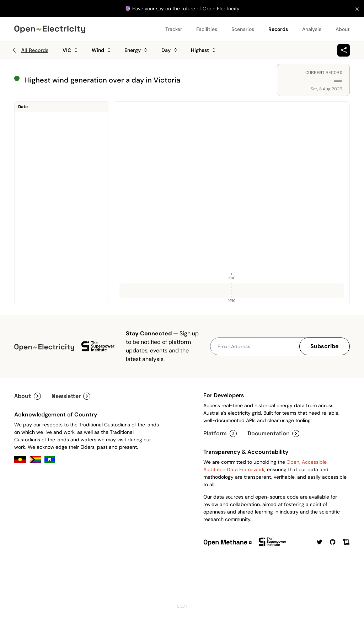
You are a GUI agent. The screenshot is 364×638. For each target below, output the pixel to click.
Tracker (174, 29)
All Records (30, 50)
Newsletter (71, 396)
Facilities (207, 29)
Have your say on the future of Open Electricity (186, 9)
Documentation (274, 433)
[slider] (232, 291)
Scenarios (243, 29)
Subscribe (325, 346)
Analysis (312, 29)
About (343, 29)
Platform (220, 433)
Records (278, 29)
